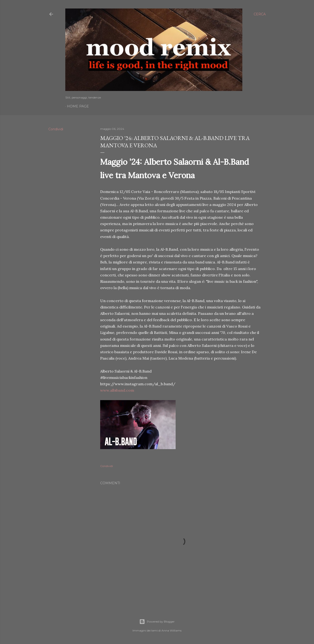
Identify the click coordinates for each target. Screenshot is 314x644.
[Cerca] (260, 14)
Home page (78, 106)
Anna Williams (171, 630)
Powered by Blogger (157, 622)
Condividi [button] (56, 129)
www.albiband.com (117, 390)
